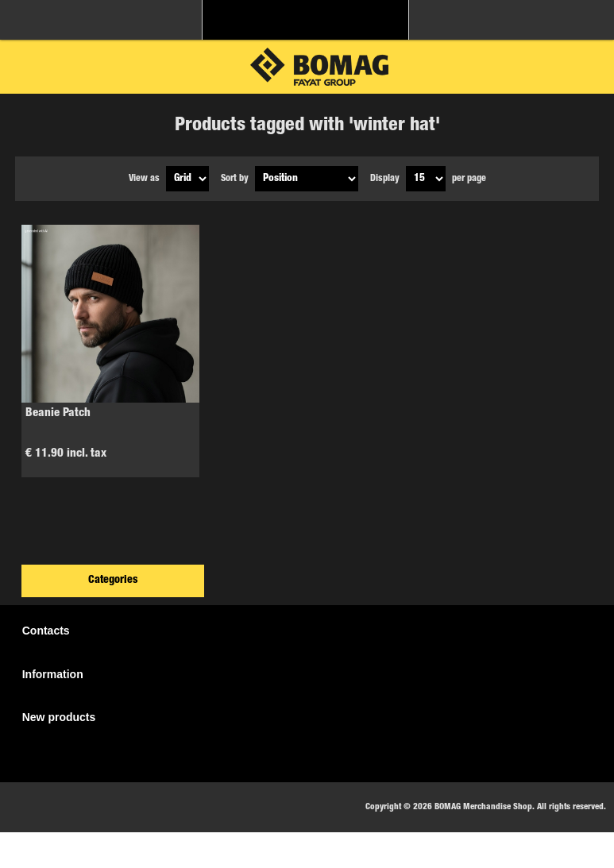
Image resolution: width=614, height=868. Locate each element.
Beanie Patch (58, 413)
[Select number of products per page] (426, 179)
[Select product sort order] (307, 179)
